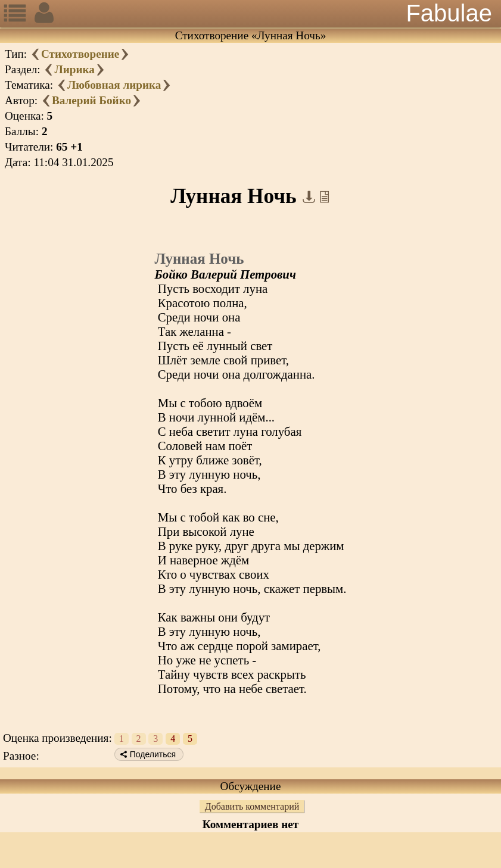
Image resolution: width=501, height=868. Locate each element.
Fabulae (449, 13)
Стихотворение (80, 54)
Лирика (74, 69)
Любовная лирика (114, 85)
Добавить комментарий (252, 806)
